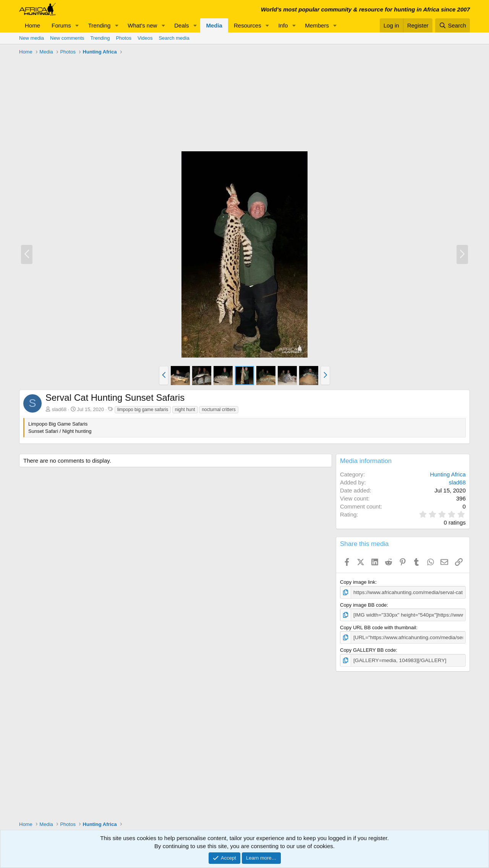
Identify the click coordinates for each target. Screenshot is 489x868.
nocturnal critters (219, 410)
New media (32, 38)
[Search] (453, 25)
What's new (142, 25)
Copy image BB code (363, 605)
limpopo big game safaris (143, 410)
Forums (61, 25)
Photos (123, 38)
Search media (174, 38)
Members (317, 25)
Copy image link (358, 582)
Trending (100, 25)
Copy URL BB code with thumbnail (378, 627)
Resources (248, 25)
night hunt (185, 410)
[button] (77, 25)
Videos (145, 38)
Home (32, 25)
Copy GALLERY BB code (368, 649)
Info (283, 25)
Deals (181, 25)
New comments (67, 38)
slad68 (59, 409)
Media (214, 25)
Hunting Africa (448, 474)
